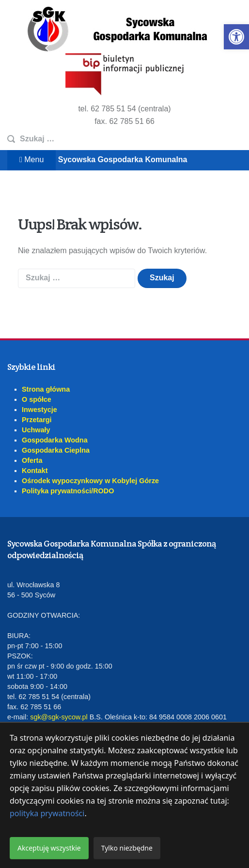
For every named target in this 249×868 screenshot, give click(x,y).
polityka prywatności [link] (47, 813)
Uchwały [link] (36, 430)
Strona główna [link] (46, 389)
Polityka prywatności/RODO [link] (68, 491)
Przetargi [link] (37, 420)
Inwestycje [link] (39, 410)
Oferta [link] (32, 460)
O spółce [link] (37, 399)
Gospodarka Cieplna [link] (56, 450)
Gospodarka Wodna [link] (55, 440)
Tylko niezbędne (127, 848)
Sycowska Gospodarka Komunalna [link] (123, 160)
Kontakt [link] (35, 471)
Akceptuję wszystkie (49, 848)
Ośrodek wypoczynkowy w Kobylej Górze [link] (90, 481)
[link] (236, 37)
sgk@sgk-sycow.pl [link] (59, 717)
